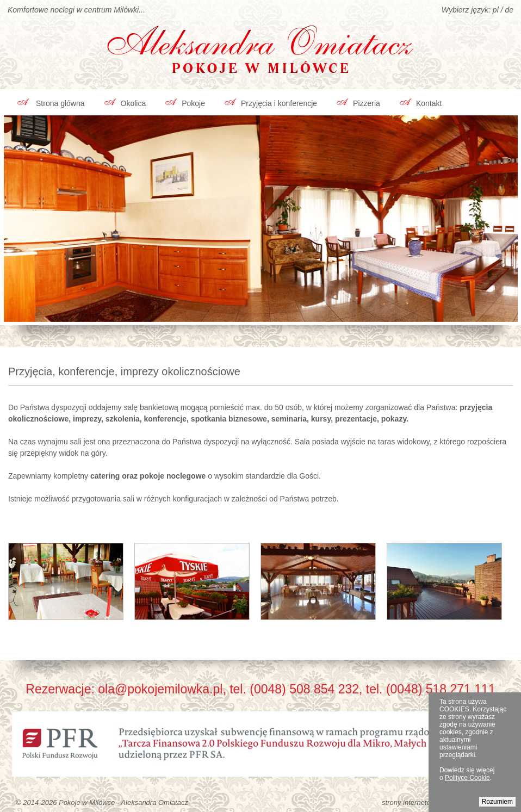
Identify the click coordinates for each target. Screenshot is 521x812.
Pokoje (193, 103)
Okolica (134, 103)
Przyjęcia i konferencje (279, 103)
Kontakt (429, 103)
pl (496, 10)
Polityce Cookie (467, 778)
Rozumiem (497, 802)
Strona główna (60, 103)
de (509, 10)
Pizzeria (367, 103)
